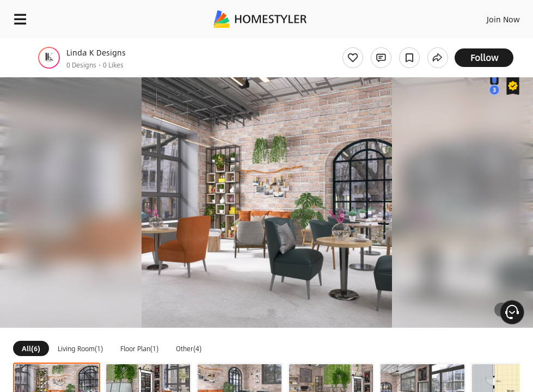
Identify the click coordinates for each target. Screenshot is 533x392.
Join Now (503, 19)
